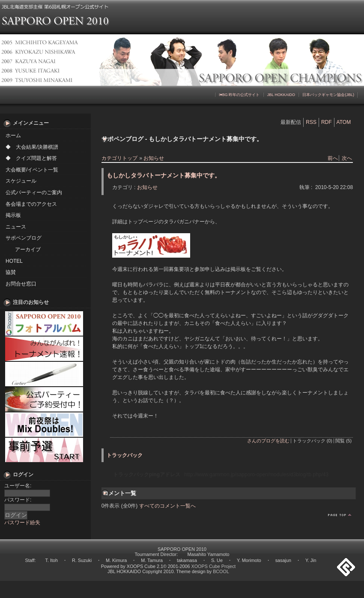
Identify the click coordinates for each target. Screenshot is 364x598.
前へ (333, 158)
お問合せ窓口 (21, 284)
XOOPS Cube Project (214, 566)
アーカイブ (28, 249)
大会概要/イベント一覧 (32, 170)
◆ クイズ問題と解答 (31, 158)
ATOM (344, 122)
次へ (347, 158)
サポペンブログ (24, 238)
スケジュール (21, 181)
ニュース (16, 227)
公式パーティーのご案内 (34, 192)
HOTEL (14, 261)
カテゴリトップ (119, 158)
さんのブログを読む (268, 441)
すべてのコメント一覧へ (167, 506)
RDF (327, 122)
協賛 (11, 272)
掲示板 (13, 215)
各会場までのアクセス (31, 204)
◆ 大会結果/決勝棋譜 (32, 147)
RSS (311, 122)
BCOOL (221, 571)
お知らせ (154, 158)
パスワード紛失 (22, 523)
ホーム (13, 135)
